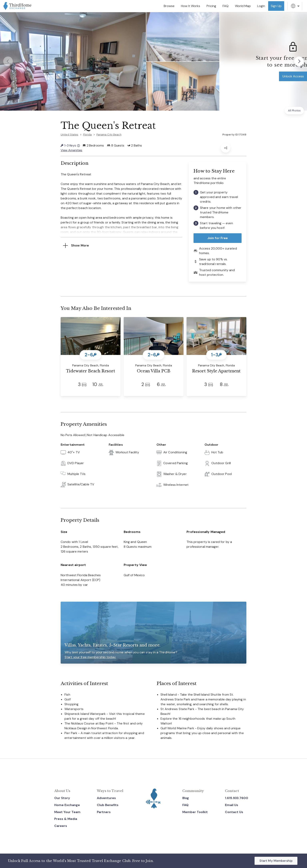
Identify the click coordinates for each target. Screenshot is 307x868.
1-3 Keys (70, 145)
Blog (186, 798)
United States (70, 135)
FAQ (185, 805)
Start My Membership (276, 861)
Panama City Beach (109, 135)
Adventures (106, 798)
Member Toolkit (195, 812)
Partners (104, 812)
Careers (61, 826)
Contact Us (234, 812)
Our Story (62, 798)
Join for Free (218, 238)
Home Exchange (67, 805)
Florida (87, 135)
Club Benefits (108, 805)
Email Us (232, 805)
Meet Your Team (67, 812)
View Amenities (71, 150)
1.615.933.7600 (237, 798)
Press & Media (66, 819)
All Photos (294, 111)
